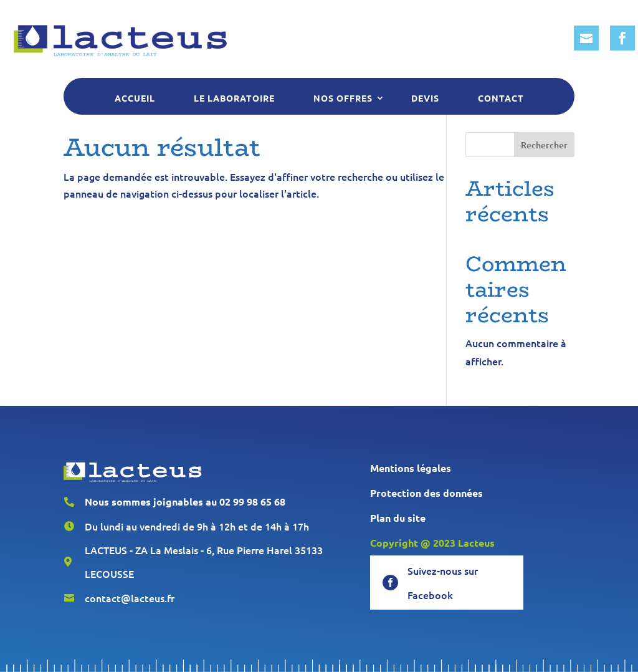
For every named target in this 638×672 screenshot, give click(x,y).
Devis (425, 98)
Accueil (135, 98)
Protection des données (426, 493)
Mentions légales (411, 468)
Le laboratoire (234, 98)
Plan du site (398, 518)
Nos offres (343, 98)
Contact (501, 98)
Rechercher (544, 145)
